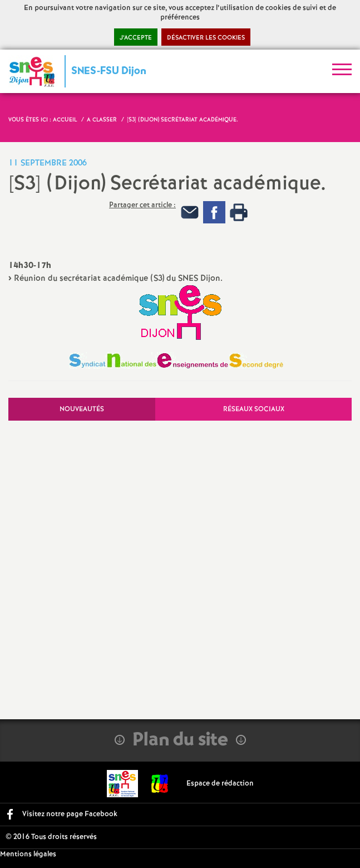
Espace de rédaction (220, 784)
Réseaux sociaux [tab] (254, 409)
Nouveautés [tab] (82, 409)
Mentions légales (28, 854)
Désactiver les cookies (206, 38)
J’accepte (136, 38)
